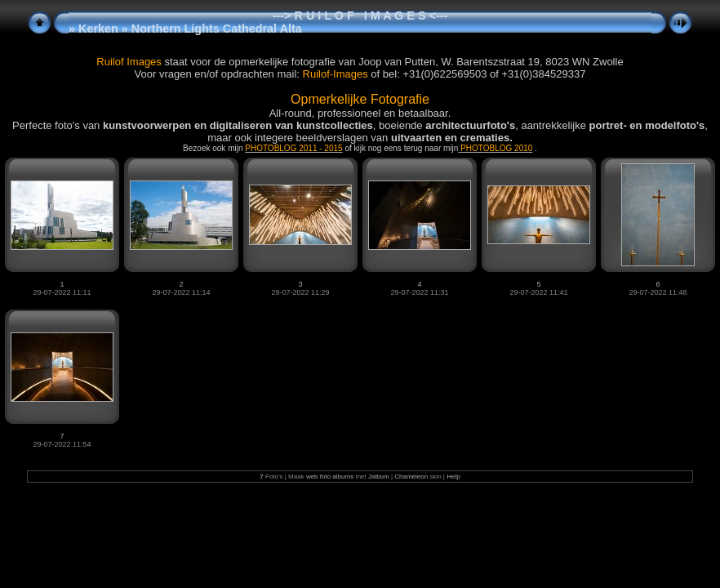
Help (453, 477)
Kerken (98, 29)
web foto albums (330, 477)
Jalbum (379, 477)
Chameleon (411, 477)
